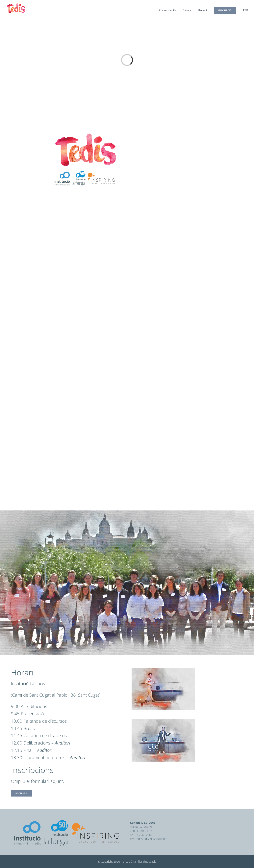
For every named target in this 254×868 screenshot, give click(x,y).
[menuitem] (171, 10)
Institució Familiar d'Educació (139, 862)
